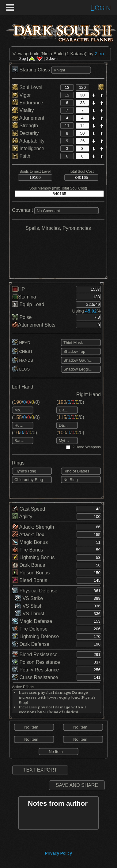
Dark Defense (31, 644)
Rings (18, 463)
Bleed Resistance (35, 655)
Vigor (21, 95)
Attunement (28, 118)
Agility (22, 517)
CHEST (22, 351)
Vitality (23, 110)
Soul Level (27, 87)
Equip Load (28, 304)
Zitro (99, 54)
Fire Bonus (28, 550)
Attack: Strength (33, 527)
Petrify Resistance (35, 670)
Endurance (28, 103)
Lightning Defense (35, 637)
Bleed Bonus (30, 580)
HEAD (21, 343)
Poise (22, 317)
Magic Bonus (30, 542)
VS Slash (29, 606)
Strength (25, 126)
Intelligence (28, 148)
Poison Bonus (31, 573)
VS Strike (29, 598)
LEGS (21, 369)
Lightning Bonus (33, 557)
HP (18, 289)
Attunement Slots (34, 325)
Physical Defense (35, 591)
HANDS (23, 360)
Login (101, 8)
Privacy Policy (58, 853)
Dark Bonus (28, 565)
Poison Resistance (36, 662)
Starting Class (32, 70)
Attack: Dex (28, 535)
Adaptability (28, 141)
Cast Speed (28, 509)
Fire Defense (30, 629)
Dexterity (25, 133)
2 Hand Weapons (87, 447)
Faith (21, 156)
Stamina (24, 297)
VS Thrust (30, 614)
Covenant (23, 210)
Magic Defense (32, 621)
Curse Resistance (35, 677)
